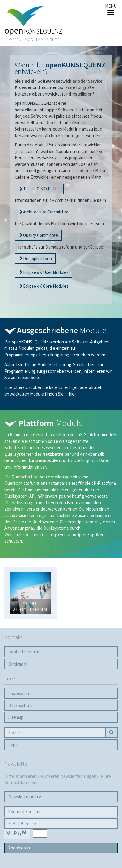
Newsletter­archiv (25, 797)
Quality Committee (40, 235)
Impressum (19, 693)
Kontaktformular (24, 652)
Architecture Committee (46, 212)
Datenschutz (21, 705)
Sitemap (16, 717)
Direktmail (18, 664)
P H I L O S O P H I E (41, 189)
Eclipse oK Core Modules (46, 286)
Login (14, 744)
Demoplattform (37, 259)
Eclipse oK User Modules (46, 272)
